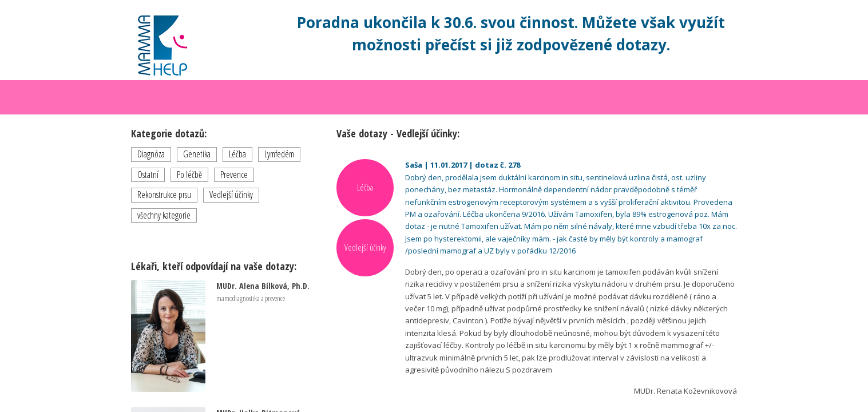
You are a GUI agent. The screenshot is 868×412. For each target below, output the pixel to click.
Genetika (197, 154)
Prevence (234, 175)
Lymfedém (279, 154)
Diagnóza (151, 154)
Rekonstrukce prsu (164, 195)
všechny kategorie (164, 215)
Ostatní (148, 175)
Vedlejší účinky (231, 195)
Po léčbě (189, 175)
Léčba (237, 154)
